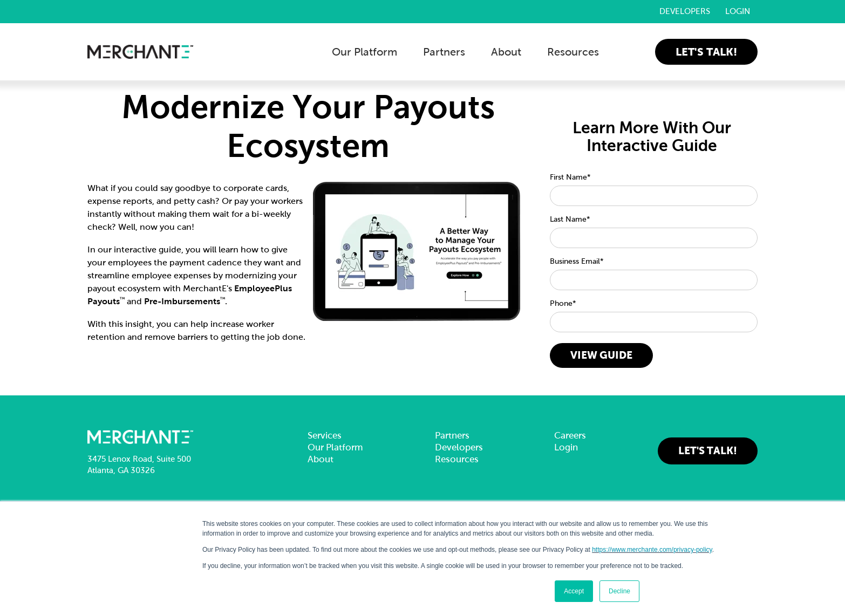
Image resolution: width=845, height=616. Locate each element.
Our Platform (364, 52)
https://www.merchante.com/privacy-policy (652, 550)
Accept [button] (574, 591)
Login (738, 11)
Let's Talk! (706, 52)
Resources (573, 52)
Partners (444, 52)
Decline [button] (619, 591)
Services (325, 436)
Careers (570, 436)
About (506, 52)
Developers (685, 11)
